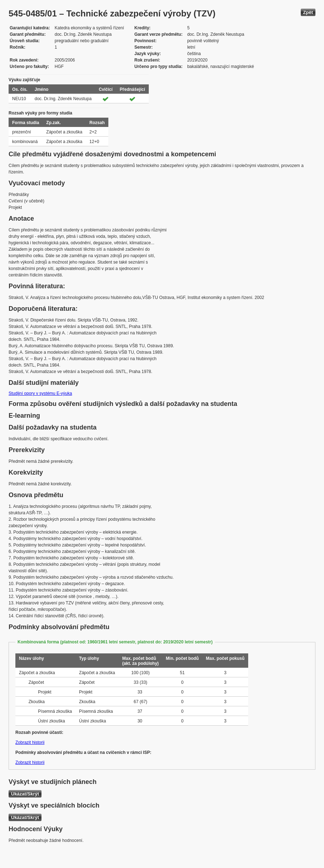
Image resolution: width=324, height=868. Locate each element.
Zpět (308, 12)
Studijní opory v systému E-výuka (40, 393)
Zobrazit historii (30, 742)
